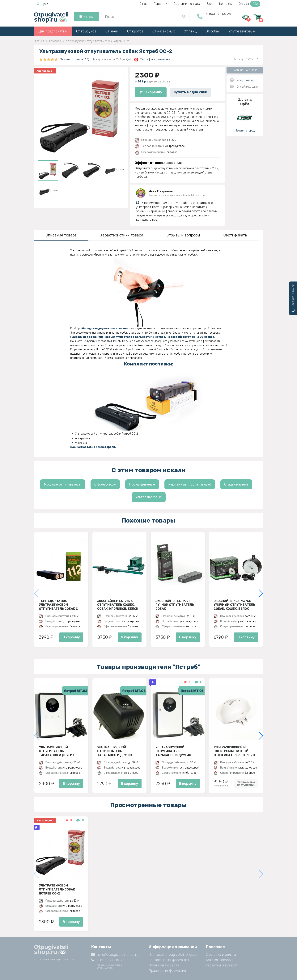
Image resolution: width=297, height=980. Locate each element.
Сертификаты (235, 235)
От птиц (190, 31)
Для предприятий (53, 31)
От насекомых (164, 31)
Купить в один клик (190, 92)
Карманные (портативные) (190, 484)
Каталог (87, 17)
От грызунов (86, 31)
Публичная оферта (164, 965)
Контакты (226, 4)
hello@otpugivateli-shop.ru (115, 955)
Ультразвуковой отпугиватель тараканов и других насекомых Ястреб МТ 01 (177, 751)
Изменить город (245, 131)
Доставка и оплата (221, 955)
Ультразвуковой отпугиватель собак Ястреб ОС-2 (57, 889)
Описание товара (61, 235)
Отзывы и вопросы (183, 235)
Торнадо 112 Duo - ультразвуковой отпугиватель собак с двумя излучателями (58, 605)
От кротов (135, 31)
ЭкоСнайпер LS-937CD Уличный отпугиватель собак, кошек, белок (234, 605)
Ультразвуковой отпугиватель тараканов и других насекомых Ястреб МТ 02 (60, 751)
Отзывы (250, 4)
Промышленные (142, 484)
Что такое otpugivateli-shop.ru (173, 955)
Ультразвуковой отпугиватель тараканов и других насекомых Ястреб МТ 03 (119, 751)
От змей (112, 31)
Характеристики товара (122, 235)
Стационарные (236, 484)
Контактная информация (169, 960)
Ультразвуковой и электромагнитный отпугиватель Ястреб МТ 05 (235, 751)
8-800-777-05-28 (218, 14)
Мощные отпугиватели (63, 484)
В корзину (151, 92)
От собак (213, 31)
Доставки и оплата (187, 4)
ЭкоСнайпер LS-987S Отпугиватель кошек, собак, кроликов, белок (118, 605)
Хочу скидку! (245, 80)
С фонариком (105, 484)
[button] (261, 593)
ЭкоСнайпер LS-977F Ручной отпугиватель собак (175, 605)
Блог (210, 4)
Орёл (43, 4)
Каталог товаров (219, 960)
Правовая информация (167, 971)
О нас (144, 4)
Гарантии (161, 4)
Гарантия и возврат (222, 965)
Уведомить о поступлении (246, 784)
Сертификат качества (152, 59)
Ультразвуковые (242, 31)
